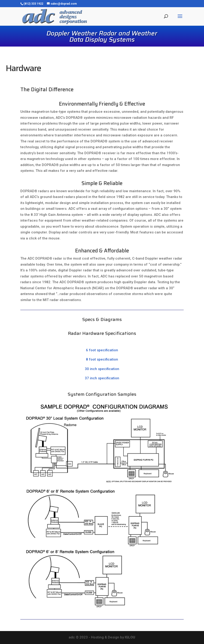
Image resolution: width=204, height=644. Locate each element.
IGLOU (130, 637)
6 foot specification (102, 350)
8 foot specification (102, 359)
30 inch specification (102, 369)
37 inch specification (102, 378)
